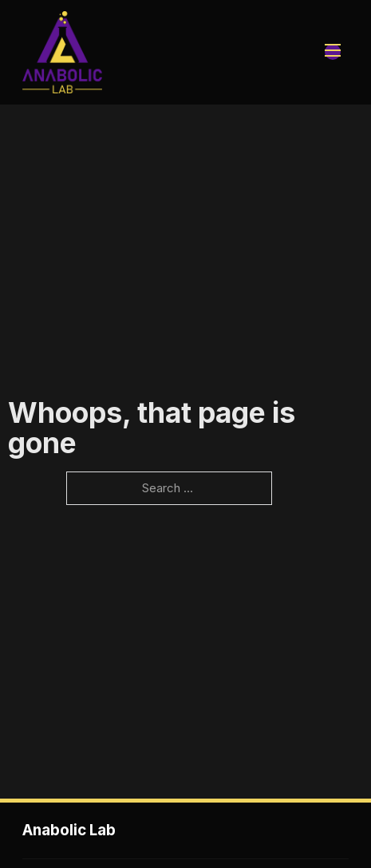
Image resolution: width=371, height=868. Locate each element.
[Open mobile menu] (333, 52)
